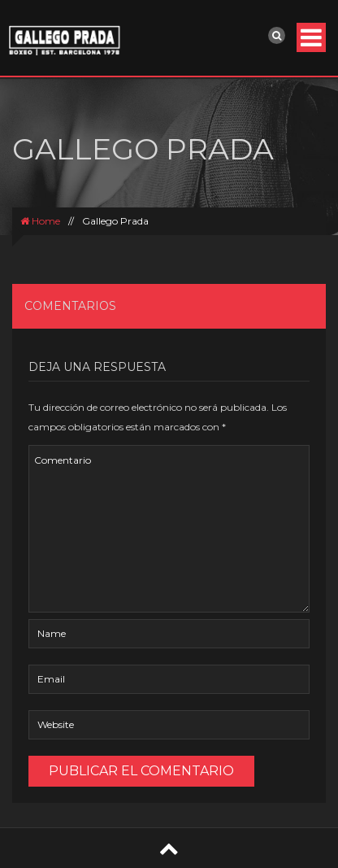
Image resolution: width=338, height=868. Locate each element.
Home (40, 221)
